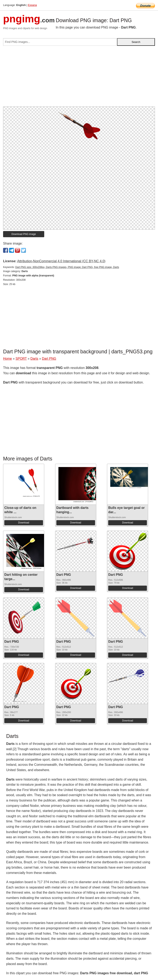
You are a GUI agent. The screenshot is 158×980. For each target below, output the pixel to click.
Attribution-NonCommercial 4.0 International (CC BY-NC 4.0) (61, 261)
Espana (32, 5)
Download (24, 523)
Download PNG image (24, 234)
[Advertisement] (79, 78)
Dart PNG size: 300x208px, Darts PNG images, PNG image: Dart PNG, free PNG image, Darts (67, 267)
